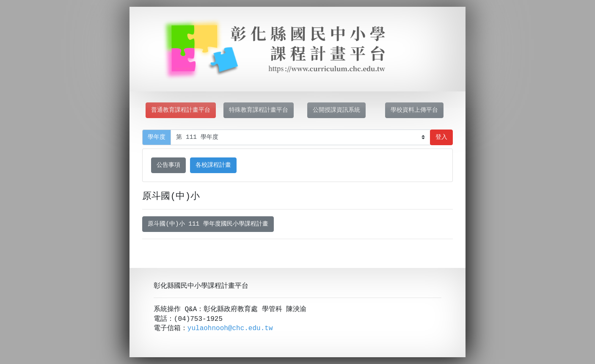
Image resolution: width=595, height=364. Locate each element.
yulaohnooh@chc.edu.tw (230, 328)
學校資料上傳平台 (414, 110)
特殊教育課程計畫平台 (259, 110)
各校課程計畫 (213, 165)
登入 (441, 137)
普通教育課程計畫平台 (181, 110)
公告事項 (168, 165)
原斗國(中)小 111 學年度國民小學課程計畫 (208, 224)
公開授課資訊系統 (336, 110)
